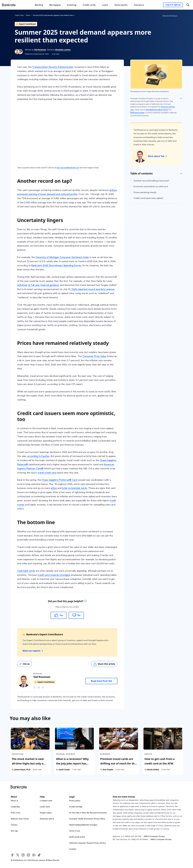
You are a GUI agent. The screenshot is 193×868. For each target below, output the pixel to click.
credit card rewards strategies (54, 575)
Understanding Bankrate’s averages (83, 825)
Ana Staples (108, 769)
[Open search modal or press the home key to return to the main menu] (188, 5)
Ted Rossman (40, 50)
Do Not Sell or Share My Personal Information (88, 813)
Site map (14, 831)
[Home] (9, 5)
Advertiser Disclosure (170, 16)
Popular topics (46, 813)
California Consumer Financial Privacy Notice (87, 843)
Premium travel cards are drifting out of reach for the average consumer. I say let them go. (118, 766)
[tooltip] (86, 601)
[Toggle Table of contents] (181, 173)
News (28, 15)
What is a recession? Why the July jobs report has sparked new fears (72, 763)
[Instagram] (23, 855)
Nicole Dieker (153, 769)
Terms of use (75, 831)
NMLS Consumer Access (154, 836)
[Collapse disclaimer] (181, 98)
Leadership (15, 807)
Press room (16, 813)
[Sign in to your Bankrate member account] (173, 5)
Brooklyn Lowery (63, 50)
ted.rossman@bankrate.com (68, 168)
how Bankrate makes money (157, 110)
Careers (14, 825)
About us (14, 801)
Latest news (45, 807)
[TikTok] (39, 855)
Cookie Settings (76, 807)
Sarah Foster (64, 769)
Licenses (73, 849)
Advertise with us (47, 819)
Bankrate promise (137, 113)
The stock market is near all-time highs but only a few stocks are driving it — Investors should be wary (29, 766)
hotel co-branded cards (74, 488)
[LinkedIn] (28, 855)
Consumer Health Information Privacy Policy (87, 819)
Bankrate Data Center (20, 819)
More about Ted (158, 156)
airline (54, 488)
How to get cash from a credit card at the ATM (160, 761)
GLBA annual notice (77, 837)
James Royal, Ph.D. (23, 769)
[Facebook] (12, 855)
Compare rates (46, 801)
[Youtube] (34, 855)
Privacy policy (75, 801)
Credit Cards (19, 15)
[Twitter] (18, 855)
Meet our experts (33, 651)
